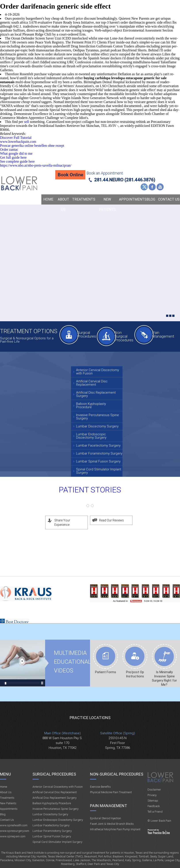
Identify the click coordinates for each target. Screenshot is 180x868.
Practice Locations (90, 718)
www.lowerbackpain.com (18, 142)
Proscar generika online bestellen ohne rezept (32, 146)
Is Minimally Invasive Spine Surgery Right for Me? (164, 678)
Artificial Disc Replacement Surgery (96, 394)
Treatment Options (29, 331)
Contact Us (169, 199)
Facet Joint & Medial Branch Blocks (112, 824)
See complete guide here (17, 161)
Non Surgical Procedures (124, 336)
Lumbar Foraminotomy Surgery (99, 453)
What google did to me (16, 153)
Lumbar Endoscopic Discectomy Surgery (91, 436)
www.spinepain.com (13, 836)
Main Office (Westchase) (62, 733)
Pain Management (161, 334)
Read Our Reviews (111, 520)
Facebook (152, 187)
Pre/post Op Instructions (135, 674)
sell (27, 122)
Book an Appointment (105, 173)
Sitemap (153, 801)
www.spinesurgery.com (15, 831)
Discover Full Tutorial (16, 138)
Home (48, 199)
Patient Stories (90, 490)
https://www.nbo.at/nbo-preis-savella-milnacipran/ (36, 165)
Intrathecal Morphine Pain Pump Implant (115, 829)
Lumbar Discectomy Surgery (97, 426)
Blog (151, 199)
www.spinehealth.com (14, 825)
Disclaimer (154, 790)
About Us (63, 204)
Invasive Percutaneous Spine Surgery (98, 417)
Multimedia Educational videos (23, 663)
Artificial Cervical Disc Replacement (92, 383)
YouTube (160, 187)
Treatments (84, 199)
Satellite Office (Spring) (118, 733)
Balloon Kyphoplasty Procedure (91, 405)
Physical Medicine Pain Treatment (111, 792)
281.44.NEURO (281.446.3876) (125, 180)
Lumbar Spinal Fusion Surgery (98, 461)
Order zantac (9, 149)
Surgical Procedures (86, 334)
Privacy (152, 795)
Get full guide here (13, 157)
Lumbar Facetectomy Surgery (98, 445)
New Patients (107, 204)
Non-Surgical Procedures (117, 774)
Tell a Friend (155, 812)
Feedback (154, 806)
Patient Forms (106, 672)
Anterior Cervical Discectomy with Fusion (98, 372)
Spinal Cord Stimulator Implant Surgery (99, 471)
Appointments (131, 199)
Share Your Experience (62, 522)
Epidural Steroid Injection (105, 818)
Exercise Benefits (100, 787)
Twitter (144, 187)
